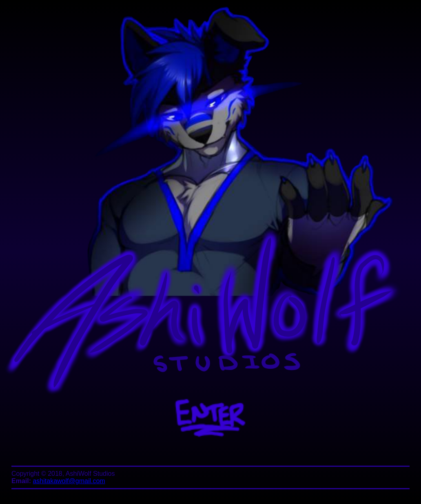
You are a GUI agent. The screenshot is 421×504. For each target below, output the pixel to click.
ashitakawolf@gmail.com (69, 481)
